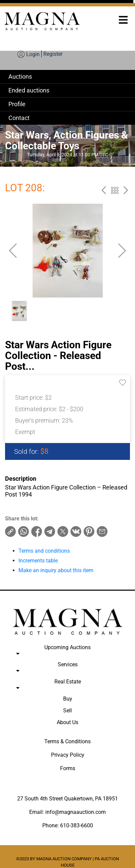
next (126, 191)
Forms (68, 768)
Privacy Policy (68, 755)
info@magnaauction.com (76, 812)
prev (104, 191)
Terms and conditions (44, 551)
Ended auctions (29, 90)
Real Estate (67, 686)
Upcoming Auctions (67, 652)
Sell (67, 711)
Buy (68, 699)
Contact (19, 118)
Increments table (38, 561)
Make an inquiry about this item (56, 570)
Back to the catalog (115, 191)
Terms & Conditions (67, 741)
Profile (17, 104)
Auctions (20, 76)
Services (67, 669)
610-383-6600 (77, 825)
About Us (67, 722)
